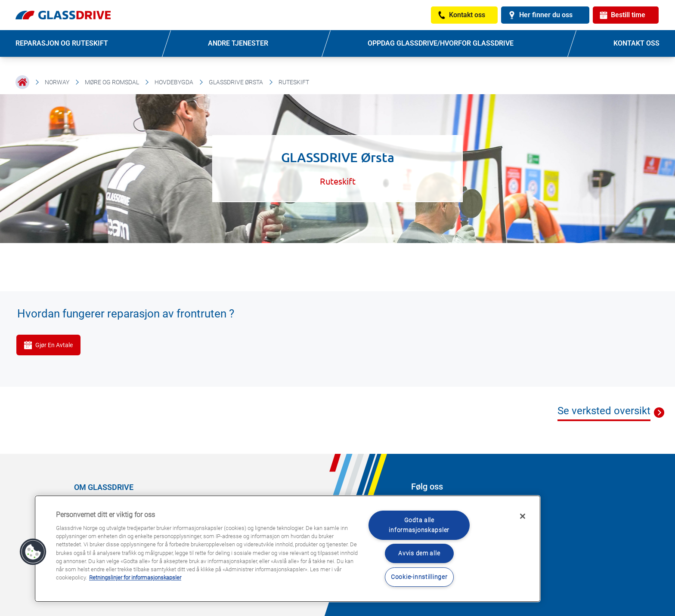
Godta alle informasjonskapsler (419, 525)
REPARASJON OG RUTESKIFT (62, 43)
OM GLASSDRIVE (104, 487)
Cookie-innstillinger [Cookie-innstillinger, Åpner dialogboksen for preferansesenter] (419, 577)
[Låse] (523, 516)
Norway (57, 82)
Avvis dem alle (419, 553)
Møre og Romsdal (112, 82)
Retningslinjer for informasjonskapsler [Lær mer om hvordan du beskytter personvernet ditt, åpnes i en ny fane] (135, 578)
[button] (33, 552)
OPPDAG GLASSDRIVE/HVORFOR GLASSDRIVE (441, 43)
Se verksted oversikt (604, 411)
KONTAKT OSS (636, 43)
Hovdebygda (174, 82)
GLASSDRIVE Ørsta (236, 82)
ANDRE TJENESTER (238, 43)
